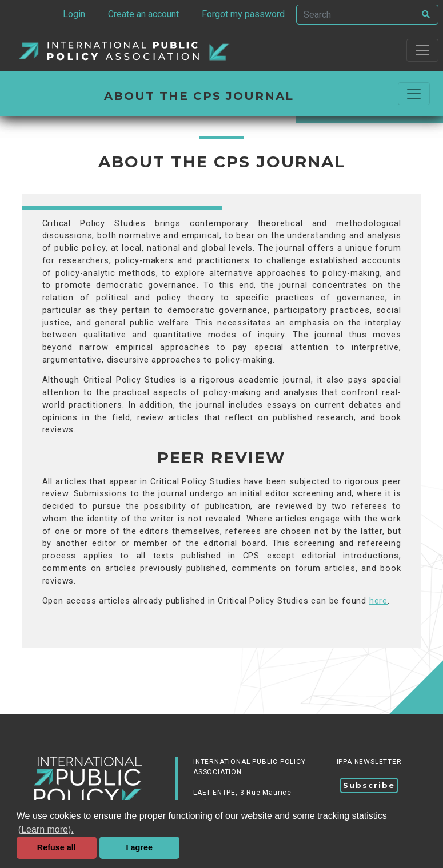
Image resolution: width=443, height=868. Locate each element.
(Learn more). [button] (46, 829)
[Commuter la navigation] (414, 94)
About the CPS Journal (199, 96)
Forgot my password (243, 14)
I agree (139, 847)
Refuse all (57, 847)
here (378, 601)
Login (74, 14)
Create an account (143, 14)
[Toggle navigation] (422, 50)
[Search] (356, 15)
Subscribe (369, 785)
